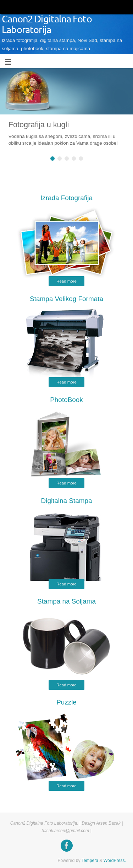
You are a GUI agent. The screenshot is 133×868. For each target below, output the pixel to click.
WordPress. (115, 861)
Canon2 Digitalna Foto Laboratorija (47, 25)
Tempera (90, 861)
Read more (66, 281)
